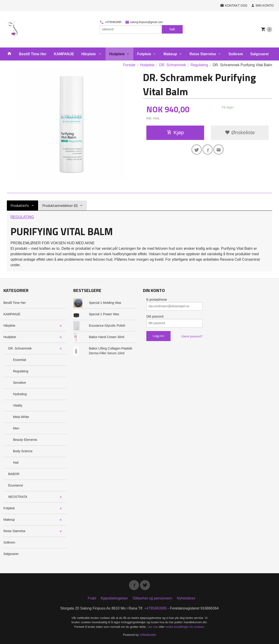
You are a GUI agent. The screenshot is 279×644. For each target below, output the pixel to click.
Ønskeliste (240, 133)
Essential (20, 360)
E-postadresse (157, 300)
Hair (16, 463)
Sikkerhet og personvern (152, 598)
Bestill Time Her (33, 54)
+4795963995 (111, 22)
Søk (172, 29)
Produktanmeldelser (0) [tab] (60, 205)
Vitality (18, 405)
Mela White (21, 417)
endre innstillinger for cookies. (185, 627)
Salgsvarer (260, 54)
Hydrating (20, 394)
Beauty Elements (25, 440)
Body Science (23, 451)
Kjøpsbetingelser (114, 598)
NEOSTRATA (18, 497)
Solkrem (236, 54)
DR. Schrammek (20, 348)
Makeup (170, 54)
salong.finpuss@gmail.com (144, 22)
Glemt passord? (192, 336)
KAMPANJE (64, 54)
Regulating (21, 371)
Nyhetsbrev (186, 598)
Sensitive (20, 383)
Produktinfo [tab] (20, 205)
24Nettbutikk (148, 635)
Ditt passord (155, 316)
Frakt (92, 598)
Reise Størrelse (203, 54)
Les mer (153, 627)
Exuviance (16, 485)
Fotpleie (144, 54)
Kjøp (175, 133)
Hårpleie (89, 54)
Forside (129, 65)
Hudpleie (117, 54)
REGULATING (22, 217)
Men (16, 428)
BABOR (14, 474)
